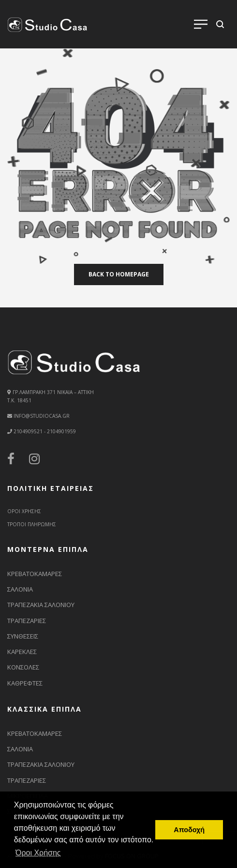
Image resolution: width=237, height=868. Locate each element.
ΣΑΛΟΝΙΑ (20, 589)
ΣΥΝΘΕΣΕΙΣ (23, 636)
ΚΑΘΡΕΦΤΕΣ (25, 683)
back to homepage (119, 274)
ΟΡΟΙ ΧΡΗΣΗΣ (24, 511)
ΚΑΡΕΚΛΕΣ (22, 652)
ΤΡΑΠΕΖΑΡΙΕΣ (27, 621)
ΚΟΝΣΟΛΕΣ (23, 667)
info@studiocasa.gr (42, 416)
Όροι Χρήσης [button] (38, 853)
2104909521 (28, 431)
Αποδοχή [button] (189, 830)
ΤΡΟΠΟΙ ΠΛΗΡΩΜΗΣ (32, 524)
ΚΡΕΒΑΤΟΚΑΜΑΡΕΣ (35, 574)
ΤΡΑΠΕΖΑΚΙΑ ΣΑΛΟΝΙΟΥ (41, 605)
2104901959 (61, 431)
